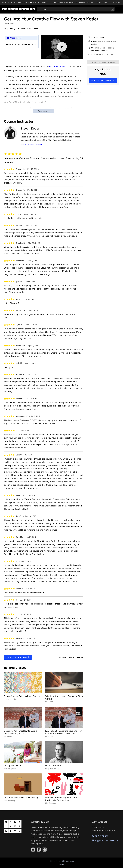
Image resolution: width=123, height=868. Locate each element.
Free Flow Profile (57, 67)
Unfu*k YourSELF (53, 765)
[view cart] (91, 2)
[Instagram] (45, 850)
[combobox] (76, 9)
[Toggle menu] (119, 9)
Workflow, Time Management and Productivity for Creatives (61, 799)
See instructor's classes (31, 145)
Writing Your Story (12, 765)
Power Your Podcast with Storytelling (21, 798)
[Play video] (62, 47)
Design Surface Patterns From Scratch (22, 696)
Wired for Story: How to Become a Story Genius (64, 697)
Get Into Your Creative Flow (19, 44)
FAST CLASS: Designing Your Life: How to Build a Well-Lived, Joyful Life (64, 732)
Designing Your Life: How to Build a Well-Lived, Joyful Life (20, 732)
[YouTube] (33, 850)
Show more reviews (18, 657)
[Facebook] (39, 850)
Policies (62, 864)
